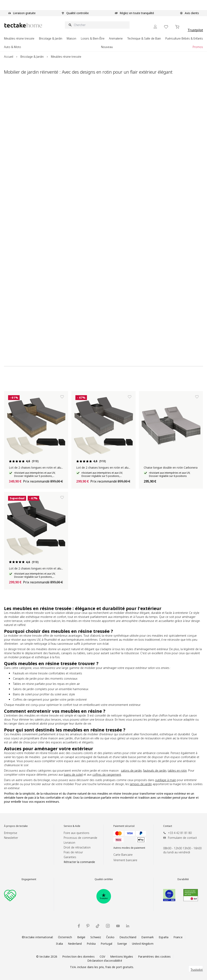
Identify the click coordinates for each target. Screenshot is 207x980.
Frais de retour (73, 852)
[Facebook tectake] (79, 926)
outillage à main (166, 780)
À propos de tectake (16, 826)
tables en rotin (177, 771)
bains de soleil (73, 775)
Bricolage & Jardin (32, 57)
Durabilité (183, 879)
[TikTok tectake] (98, 926)
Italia (59, 944)
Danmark (147, 937)
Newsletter (11, 838)
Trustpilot (195, 30)
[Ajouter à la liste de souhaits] (62, 397)
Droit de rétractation (77, 847)
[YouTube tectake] (118, 926)
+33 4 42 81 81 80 (180, 833)
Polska (91, 944)
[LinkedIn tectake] (128, 926)
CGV (102, 956)
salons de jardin (131, 771)
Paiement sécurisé (124, 826)
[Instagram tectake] (108, 926)
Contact (168, 826)
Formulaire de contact (182, 838)
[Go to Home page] (23, 25)
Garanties (70, 857)
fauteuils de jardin (155, 771)
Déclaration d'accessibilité (105, 961)
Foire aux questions (77, 833)
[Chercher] (97, 25)
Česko (110, 937)
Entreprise (11, 833)
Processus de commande (80, 838)
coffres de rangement (107, 775)
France (178, 937)
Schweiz (96, 937)
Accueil (9, 57)
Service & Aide (72, 826)
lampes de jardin (141, 784)
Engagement (29, 879)
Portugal (106, 944)
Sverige (122, 944)
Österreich (65, 937)
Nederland (75, 944)
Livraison (69, 843)
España (164, 937)
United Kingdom (143, 944)
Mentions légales (122, 956)
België (81, 937)
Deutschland (128, 937)
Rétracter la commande (79, 862)
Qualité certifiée (104, 879)
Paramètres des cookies (154, 956)
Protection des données (78, 956)
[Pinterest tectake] (88, 926)
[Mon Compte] (155, 27)
